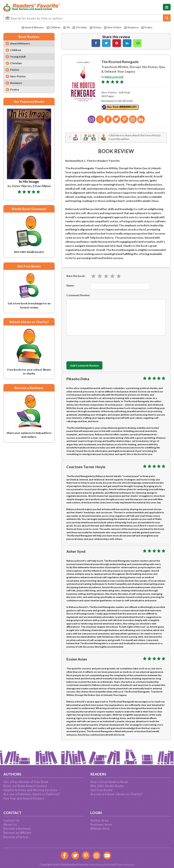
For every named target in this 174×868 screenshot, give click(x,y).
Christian (79, 28)
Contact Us (11, 820)
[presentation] (101, 349)
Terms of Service (126, 864)
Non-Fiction (113, 28)
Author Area (99, 820)
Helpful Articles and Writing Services (30, 790)
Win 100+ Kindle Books (107, 786)
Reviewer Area (101, 824)
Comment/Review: (78, 297)
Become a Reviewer (17, 829)
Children (51, 28)
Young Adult (19, 58)
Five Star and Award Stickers (24, 798)
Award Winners (30, 28)
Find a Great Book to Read (109, 782)
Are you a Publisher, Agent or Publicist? (32, 794)
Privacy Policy (101, 864)
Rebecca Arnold (115, 77)
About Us (10, 824)
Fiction (95, 28)
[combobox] (87, 18)
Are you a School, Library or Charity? (116, 794)
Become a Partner (16, 837)
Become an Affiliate (17, 833)
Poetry (149, 28)
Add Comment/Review (88, 367)
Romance (133, 28)
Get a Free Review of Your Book (26, 782)
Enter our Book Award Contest (25, 786)
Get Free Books (101, 790)
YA (65, 28)
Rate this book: (76, 277)
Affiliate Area (100, 829)
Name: (70, 287)
